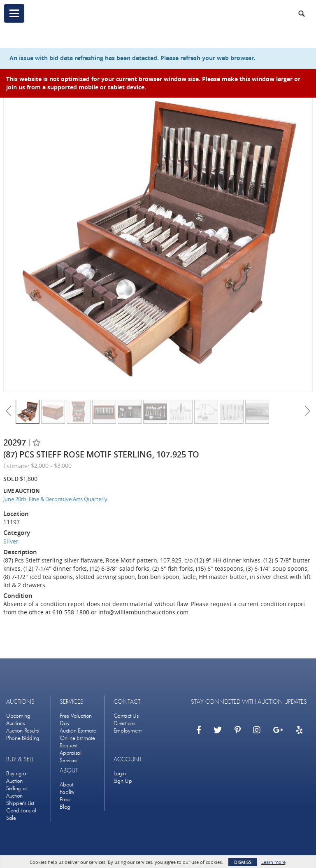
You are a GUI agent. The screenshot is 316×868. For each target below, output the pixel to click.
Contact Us (126, 716)
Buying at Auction (17, 777)
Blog (65, 807)
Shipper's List (20, 803)
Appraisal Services (70, 757)
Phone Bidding (23, 738)
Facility (67, 792)
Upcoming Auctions (18, 720)
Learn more (273, 862)
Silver (11, 541)
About (66, 785)
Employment (128, 731)
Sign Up (123, 781)
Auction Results (22, 731)
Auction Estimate (78, 731)
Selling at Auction (16, 792)
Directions (124, 723)
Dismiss (243, 862)
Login (120, 773)
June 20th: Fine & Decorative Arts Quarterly (55, 499)
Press (65, 799)
